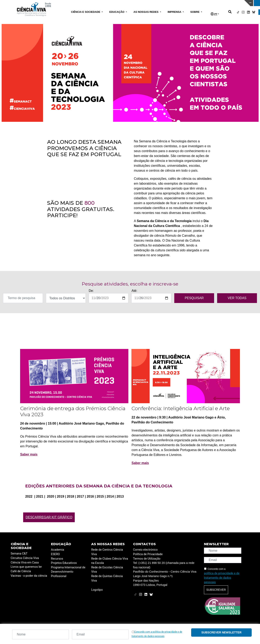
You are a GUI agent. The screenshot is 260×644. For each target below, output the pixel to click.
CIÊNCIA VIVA (173, 3)
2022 (29, 496)
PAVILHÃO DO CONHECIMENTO (114, 3)
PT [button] (214, 14)
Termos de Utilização (147, 559)
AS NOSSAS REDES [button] (146, 12)
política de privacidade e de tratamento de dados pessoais (222, 578)
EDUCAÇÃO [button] (117, 12)
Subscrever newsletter (221, 632)
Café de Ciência (21, 571)
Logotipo (97, 590)
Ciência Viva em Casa (25, 563)
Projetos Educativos (64, 563)
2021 (40, 496)
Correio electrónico (145, 550)
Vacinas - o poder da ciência (29, 576)
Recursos (57, 559)
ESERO (55, 554)
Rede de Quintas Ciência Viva (107, 578)
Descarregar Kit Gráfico (49, 517)
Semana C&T (19, 554)
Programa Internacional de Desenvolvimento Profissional (68, 572)
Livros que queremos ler (26, 567)
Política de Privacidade (148, 554)
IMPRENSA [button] (175, 12)
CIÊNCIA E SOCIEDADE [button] (86, 12)
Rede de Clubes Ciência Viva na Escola (110, 561)
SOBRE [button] (195, 12)
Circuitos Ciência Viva (25, 558)
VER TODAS (237, 298)
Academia (57, 550)
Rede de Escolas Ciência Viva (107, 570)
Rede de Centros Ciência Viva (107, 552)
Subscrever (216, 590)
